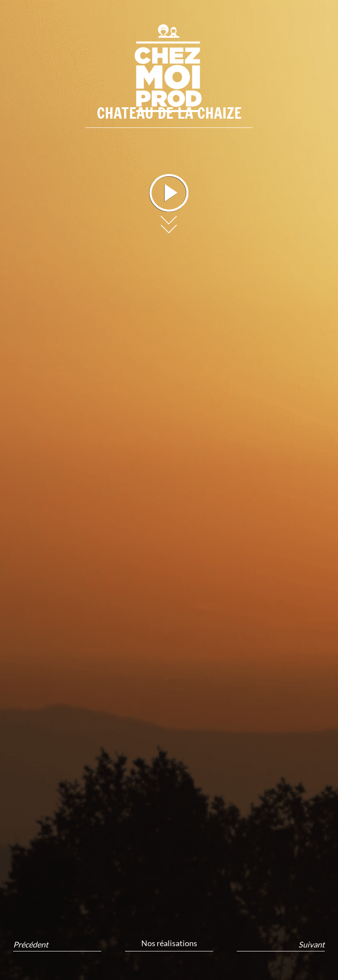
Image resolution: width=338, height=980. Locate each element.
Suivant (312, 945)
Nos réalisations (169, 943)
